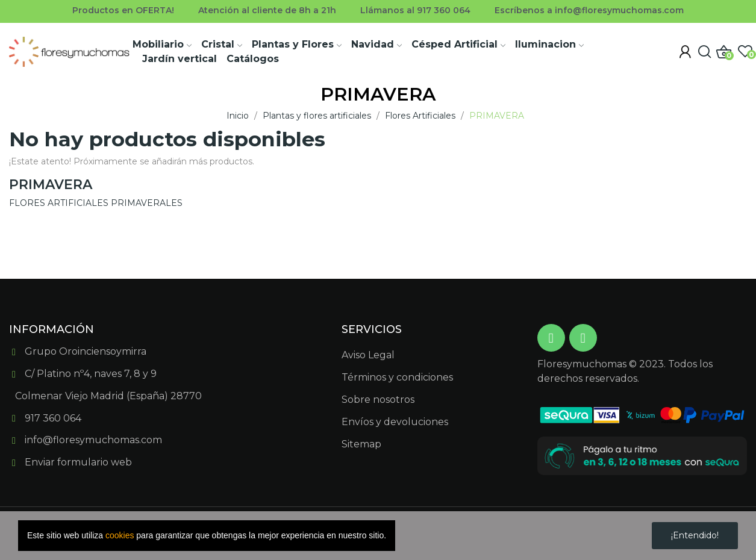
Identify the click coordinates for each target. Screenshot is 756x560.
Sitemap (361, 444)
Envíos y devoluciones (395, 422)
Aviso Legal (368, 355)
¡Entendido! (695, 535)
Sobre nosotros (378, 400)
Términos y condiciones (397, 377)
